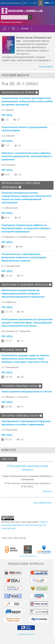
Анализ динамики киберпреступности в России (27, 392)
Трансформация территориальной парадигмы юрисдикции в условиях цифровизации (26, 423)
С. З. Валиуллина (9, 208)
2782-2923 (30, 3)
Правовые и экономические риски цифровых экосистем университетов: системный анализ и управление (27, 156)
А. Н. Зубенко (8, 110)
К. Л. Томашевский (10, 367)
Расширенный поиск (11, 22)
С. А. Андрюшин (9, 302)
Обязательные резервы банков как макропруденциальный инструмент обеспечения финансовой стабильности (23, 293)
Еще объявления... (43, 503)
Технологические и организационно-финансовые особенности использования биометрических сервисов (24, 257)
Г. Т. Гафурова (8, 237)
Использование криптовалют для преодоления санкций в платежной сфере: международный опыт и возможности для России (27, 323)
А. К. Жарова (7, 397)
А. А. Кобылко (8, 136)
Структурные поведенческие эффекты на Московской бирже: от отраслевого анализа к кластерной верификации (26, 228)
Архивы (25, 29)
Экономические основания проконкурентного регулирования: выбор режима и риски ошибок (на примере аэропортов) (27, 101)
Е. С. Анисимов (21, 397)
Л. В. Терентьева (9, 430)
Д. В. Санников (8, 165)
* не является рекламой (27, 556)
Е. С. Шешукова (23, 331)
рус (52, 3)
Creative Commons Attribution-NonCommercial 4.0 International (24, 525)
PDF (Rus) (7, 115)
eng (47, 3)
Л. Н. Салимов (39, 237)
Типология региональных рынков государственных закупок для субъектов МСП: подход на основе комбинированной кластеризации (27, 198)
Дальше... (48, 491)
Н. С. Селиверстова (11, 266)
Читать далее (46, 66)
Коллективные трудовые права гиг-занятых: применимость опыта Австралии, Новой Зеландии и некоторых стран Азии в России (26, 359)
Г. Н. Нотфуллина (23, 237)
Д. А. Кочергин (8, 331)
